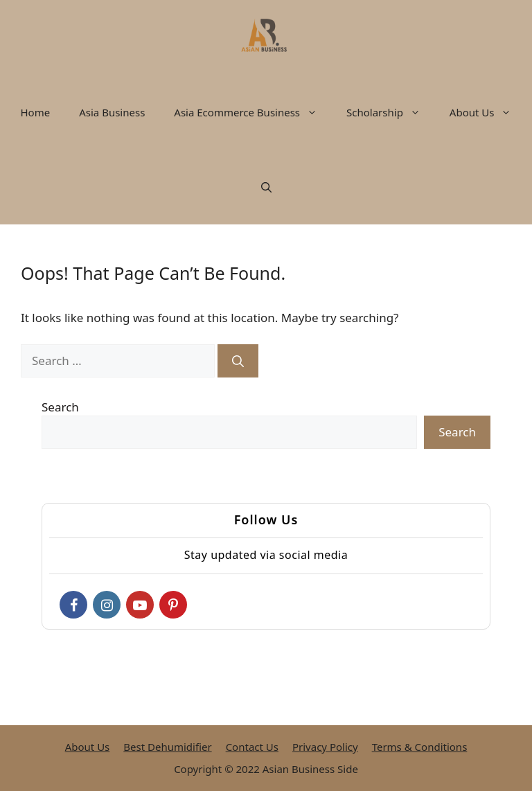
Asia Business (112, 112)
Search (60, 407)
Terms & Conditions (420, 747)
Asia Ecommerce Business (253, 112)
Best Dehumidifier (167, 747)
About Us (488, 112)
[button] (316, 112)
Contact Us (252, 747)
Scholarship (391, 112)
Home (36, 112)
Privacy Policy (325, 747)
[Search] (238, 361)
